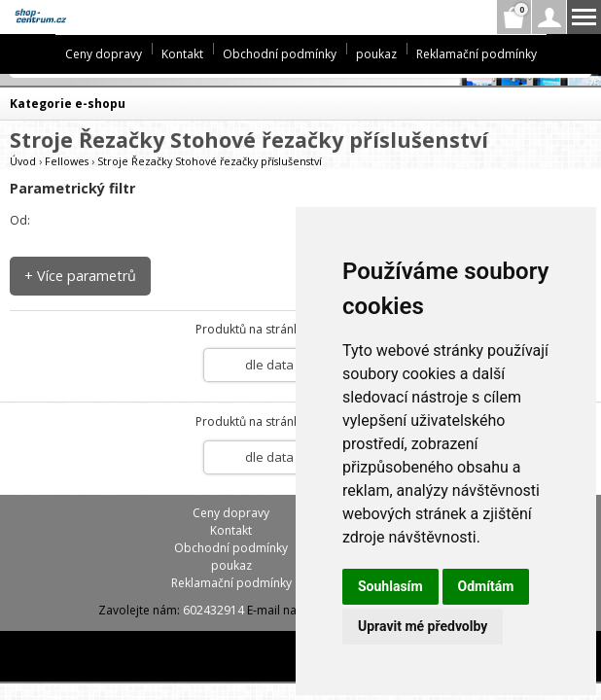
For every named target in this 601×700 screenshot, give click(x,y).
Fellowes (67, 161)
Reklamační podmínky (477, 54)
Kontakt (182, 54)
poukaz (376, 54)
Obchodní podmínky (280, 54)
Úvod (23, 161)
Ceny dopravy (104, 54)
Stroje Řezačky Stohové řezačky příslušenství (210, 161)
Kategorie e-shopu (68, 104)
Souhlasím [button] (390, 586)
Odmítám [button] (486, 586)
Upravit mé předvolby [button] (423, 626)
